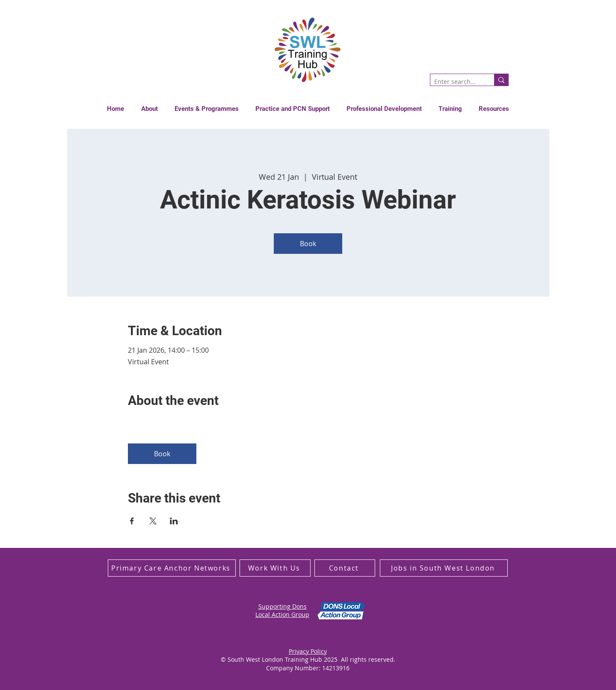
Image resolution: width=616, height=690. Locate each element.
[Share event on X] (153, 521)
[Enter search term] (455, 82)
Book (308, 244)
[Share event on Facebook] (132, 521)
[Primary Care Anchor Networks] (172, 568)
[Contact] (345, 568)
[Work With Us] (275, 568)
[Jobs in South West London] (444, 568)
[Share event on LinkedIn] (174, 521)
